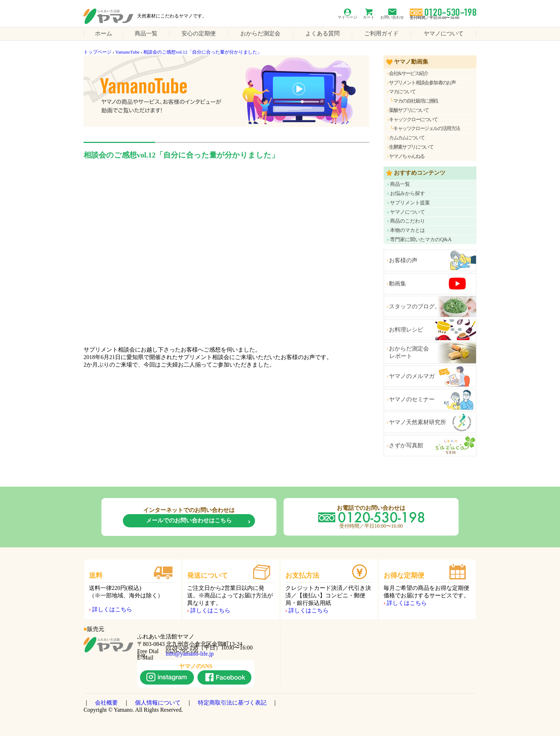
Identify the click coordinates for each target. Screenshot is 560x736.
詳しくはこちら (112, 609)
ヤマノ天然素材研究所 (417, 422)
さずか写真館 (406, 445)
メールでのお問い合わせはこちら (189, 520)
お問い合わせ (392, 17)
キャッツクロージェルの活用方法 (426, 128)
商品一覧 (146, 33)
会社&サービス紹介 (408, 73)
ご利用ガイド (381, 33)
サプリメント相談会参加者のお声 (422, 83)
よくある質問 (322, 33)
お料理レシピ (406, 330)
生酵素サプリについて (411, 147)
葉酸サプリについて (409, 110)
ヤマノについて (444, 33)
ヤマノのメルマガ (412, 376)
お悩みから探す (407, 193)
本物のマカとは (407, 230)
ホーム (104, 33)
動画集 (397, 284)
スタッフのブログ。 (415, 306)
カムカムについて (407, 138)
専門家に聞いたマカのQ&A (421, 239)
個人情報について (158, 703)
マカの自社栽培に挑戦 (415, 101)
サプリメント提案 (410, 203)
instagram (167, 677)
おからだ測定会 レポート (406, 352)
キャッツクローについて (413, 119)
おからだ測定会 (260, 33)
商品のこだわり (407, 221)
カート (369, 17)
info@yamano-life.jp (190, 654)
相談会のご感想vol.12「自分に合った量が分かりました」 (202, 52)
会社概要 (106, 703)
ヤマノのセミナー (412, 399)
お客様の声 (403, 260)
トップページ (97, 52)
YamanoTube (127, 52)
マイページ (347, 17)
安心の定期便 (199, 33)
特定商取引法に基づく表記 (232, 703)
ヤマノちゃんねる (407, 156)
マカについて (402, 91)
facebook (224, 677)
